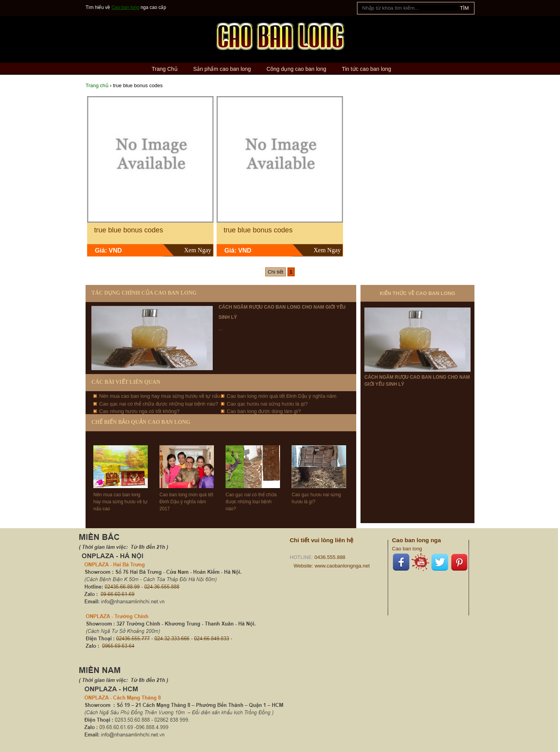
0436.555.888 (330, 557)
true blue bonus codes (129, 230)
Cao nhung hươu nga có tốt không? (139, 411)
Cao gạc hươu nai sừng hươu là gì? (267, 404)
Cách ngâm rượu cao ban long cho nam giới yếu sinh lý (417, 381)
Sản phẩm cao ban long (222, 69)
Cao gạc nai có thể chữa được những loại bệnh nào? (159, 404)
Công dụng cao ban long (296, 69)
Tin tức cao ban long (367, 69)
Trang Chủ (165, 69)
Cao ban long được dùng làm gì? (264, 411)
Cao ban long (125, 7)
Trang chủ (97, 85)
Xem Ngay (198, 250)
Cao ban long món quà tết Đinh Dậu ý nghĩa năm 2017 (186, 502)
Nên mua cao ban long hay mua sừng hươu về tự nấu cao (120, 502)
